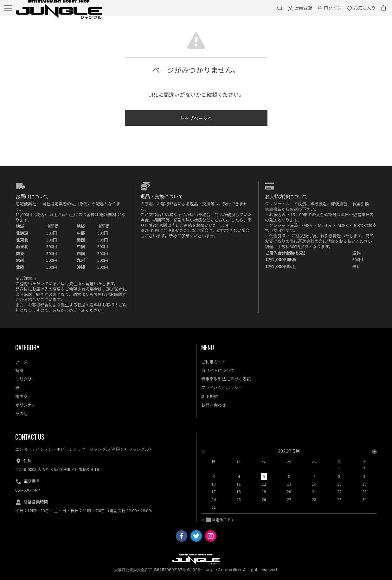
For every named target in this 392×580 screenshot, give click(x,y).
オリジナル (26, 405)
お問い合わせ (214, 405)
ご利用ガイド (214, 362)
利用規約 (209, 396)
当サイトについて (218, 370)
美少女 (21, 396)
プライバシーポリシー (222, 387)
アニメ (21, 362)
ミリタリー (26, 379)
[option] (289, 481)
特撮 (19, 370)
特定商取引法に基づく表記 (226, 379)
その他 (21, 413)
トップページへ (196, 118)
